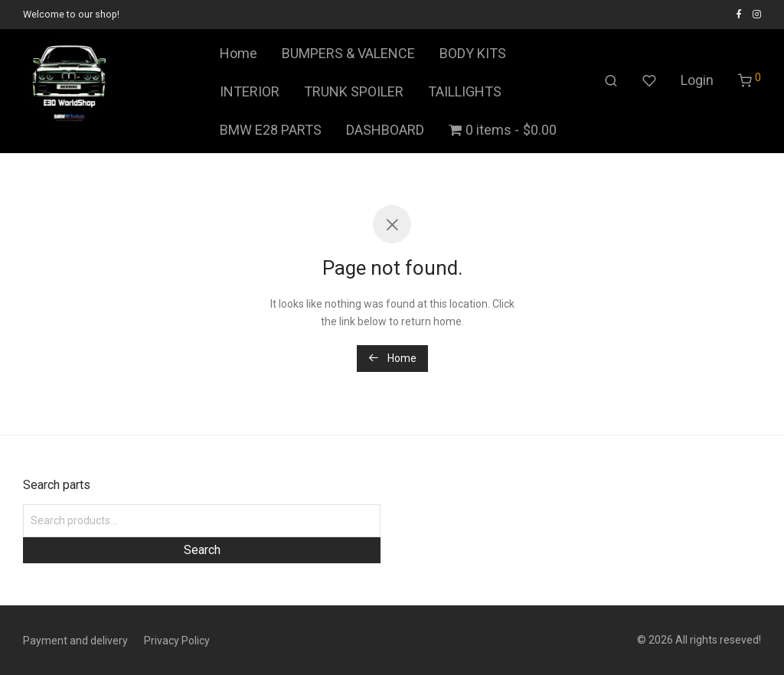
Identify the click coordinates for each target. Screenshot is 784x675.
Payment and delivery (75, 641)
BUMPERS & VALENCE (348, 53)
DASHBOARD (385, 130)
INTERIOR (250, 91)
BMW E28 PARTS (271, 130)
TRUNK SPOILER (354, 91)
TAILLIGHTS (465, 91)
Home (238, 53)
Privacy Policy (177, 641)
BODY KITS (473, 53)
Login (697, 80)
